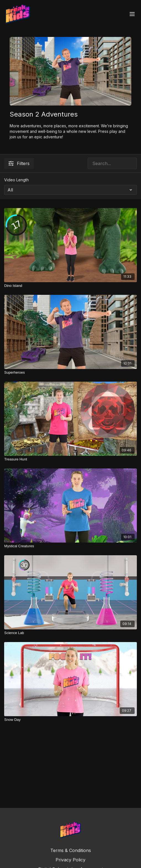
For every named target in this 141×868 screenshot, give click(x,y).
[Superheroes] (70, 373)
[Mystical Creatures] (70, 546)
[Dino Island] (70, 286)
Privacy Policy (70, 860)
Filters (19, 163)
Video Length (16, 180)
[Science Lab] (70, 633)
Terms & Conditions (71, 850)
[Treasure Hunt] (70, 459)
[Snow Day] (70, 720)
